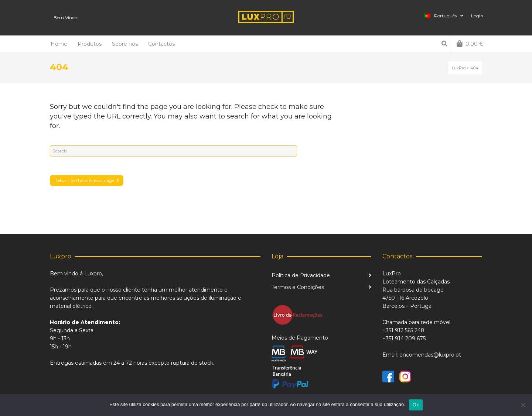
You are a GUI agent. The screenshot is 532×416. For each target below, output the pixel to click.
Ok (416, 405)
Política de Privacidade (301, 275)
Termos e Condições (298, 287)
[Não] (523, 405)
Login (477, 16)
